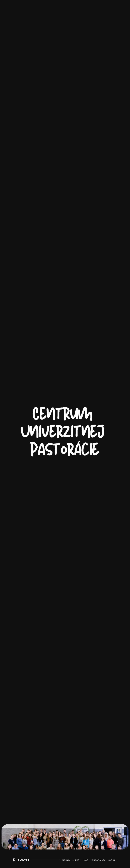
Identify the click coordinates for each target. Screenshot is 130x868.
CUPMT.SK (23, 860)
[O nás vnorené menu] (77, 860)
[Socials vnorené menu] (113, 860)
